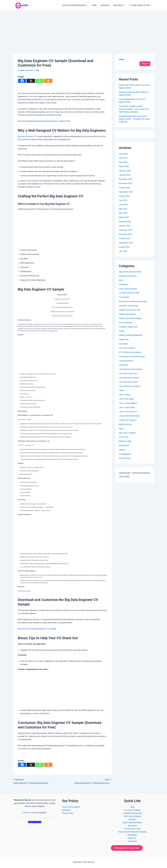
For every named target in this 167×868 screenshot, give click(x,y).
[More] (48, 81)
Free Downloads (126, 323)
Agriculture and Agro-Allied (130, 272)
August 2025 (124, 196)
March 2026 (124, 166)
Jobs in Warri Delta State (129, 416)
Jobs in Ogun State (127, 407)
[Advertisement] (84, 29)
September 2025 (126, 192)
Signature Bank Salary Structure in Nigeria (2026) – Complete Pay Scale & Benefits (134, 119)
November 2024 (126, 234)
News (121, 429)
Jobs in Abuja (125, 395)
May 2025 (123, 209)
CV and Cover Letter (132, 829)
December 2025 (126, 179)
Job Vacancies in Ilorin (128, 382)
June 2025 (123, 205)
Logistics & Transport (128, 420)
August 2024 (124, 247)
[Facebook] (22, 81)
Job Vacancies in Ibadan (129, 378)
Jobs (132, 807)
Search (122, 59)
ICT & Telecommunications (130, 352)
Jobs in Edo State (126, 399)
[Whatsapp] (40, 81)
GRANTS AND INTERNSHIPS (75, 5)
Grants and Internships (132, 822)
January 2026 (125, 175)
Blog (121, 280)
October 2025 (125, 188)
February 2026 (125, 171)
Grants (122, 331)
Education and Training (129, 306)
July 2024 (123, 251)
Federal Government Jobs (130, 310)
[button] (87, 5)
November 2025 (126, 183)
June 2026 (123, 154)
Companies (124, 284)
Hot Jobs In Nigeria (127, 348)
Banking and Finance (128, 276)
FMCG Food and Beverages (130, 318)
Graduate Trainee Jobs (128, 327)
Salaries (122, 450)
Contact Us (132, 841)
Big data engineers (26, 136)
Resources (132, 826)
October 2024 (125, 239)
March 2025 (124, 217)
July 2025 (123, 200)
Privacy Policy (68, 813)
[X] (31, 81)
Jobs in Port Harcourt (128, 412)
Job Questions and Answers (131, 369)
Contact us (27, 813)
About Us (132, 838)
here (41, 184)
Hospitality (123, 344)
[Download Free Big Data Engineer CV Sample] (37, 629)
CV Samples (124, 297)
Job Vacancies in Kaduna (130, 386)
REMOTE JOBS (125, 441)
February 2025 (125, 222)
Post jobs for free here (127, 848)
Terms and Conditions (71, 807)
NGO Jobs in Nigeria (127, 433)
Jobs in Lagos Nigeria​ (128, 403)
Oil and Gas (124, 437)
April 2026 (123, 162)
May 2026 (123, 158)
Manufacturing (125, 424)
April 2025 (123, 213)
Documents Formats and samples (133, 301)
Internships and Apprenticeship (132, 357)
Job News (132, 819)
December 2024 (126, 230)
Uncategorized (125, 454)
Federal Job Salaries (127, 314)
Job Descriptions (126, 361)
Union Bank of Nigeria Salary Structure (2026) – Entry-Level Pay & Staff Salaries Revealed (134, 109)
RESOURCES (119, 5)
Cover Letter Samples (128, 289)
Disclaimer (66, 810)
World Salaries (125, 458)
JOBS (94, 5)
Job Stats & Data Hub (128, 373)
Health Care (124, 340)
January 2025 (125, 226)
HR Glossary (132, 835)
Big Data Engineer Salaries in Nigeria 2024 (52, 121)
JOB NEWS (105, 5)
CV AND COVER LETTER (141, 5)
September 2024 (126, 243)
